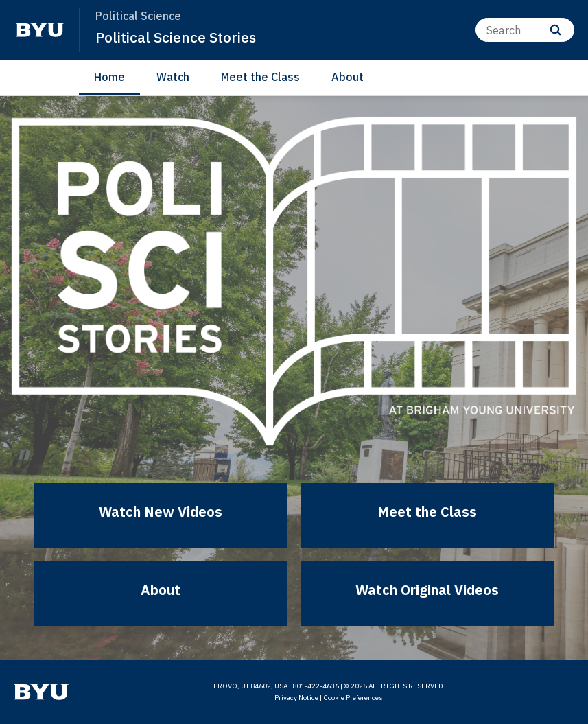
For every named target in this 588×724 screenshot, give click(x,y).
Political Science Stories (176, 37)
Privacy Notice (296, 698)
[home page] (40, 30)
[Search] (525, 30)
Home (109, 77)
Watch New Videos (161, 512)
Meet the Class (260, 77)
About (348, 77)
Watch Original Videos (427, 590)
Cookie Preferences (353, 698)
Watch (173, 77)
